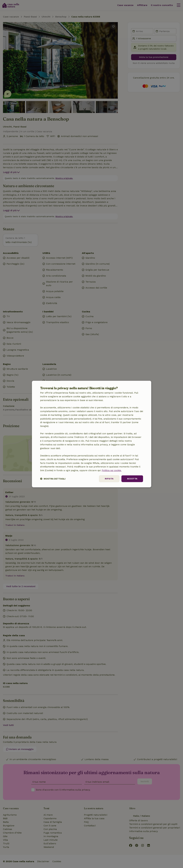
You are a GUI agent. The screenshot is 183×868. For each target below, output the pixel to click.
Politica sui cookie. (112, 470)
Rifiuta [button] (109, 479)
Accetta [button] (132, 479)
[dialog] (92, 434)
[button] (53, 479)
